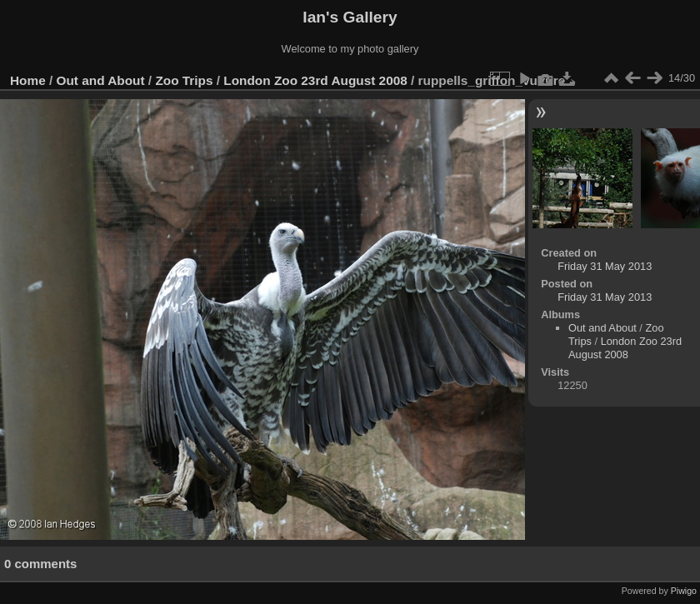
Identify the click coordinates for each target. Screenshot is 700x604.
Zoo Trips (184, 80)
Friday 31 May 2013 (605, 266)
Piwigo (684, 591)
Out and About (101, 80)
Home (28, 80)
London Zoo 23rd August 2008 (315, 80)
